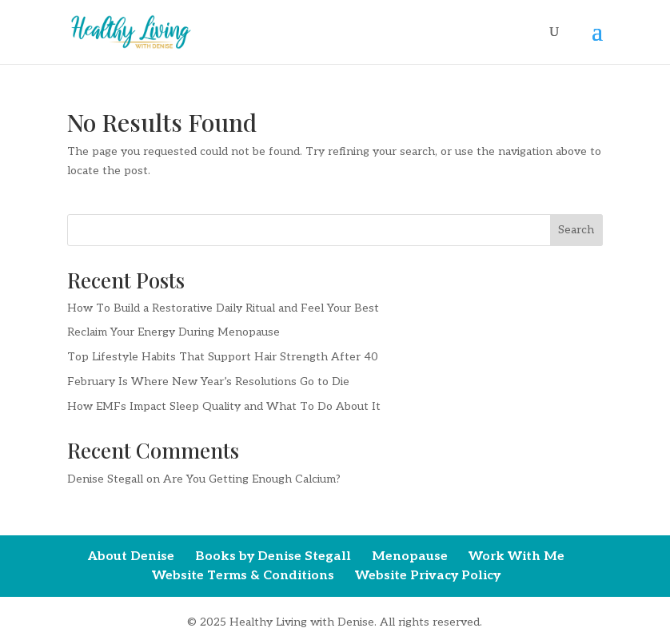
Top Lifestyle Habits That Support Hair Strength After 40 (223, 357)
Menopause (410, 557)
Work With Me (516, 557)
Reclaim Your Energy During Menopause (173, 332)
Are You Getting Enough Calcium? (252, 479)
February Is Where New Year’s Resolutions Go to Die (208, 382)
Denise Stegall (105, 479)
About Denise (131, 557)
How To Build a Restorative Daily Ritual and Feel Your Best (223, 308)
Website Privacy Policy (428, 576)
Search (576, 230)
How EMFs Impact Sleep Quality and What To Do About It (224, 406)
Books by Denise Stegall (273, 557)
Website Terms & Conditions (243, 576)
